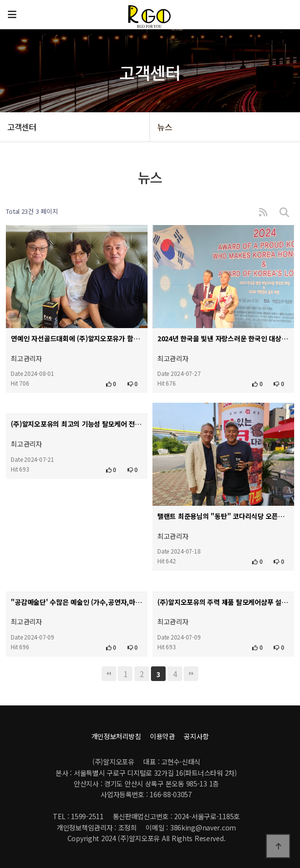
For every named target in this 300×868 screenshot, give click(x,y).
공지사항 (196, 736)
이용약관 (162, 736)
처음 (109, 674)
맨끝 (191, 674)
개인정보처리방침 (116, 736)
